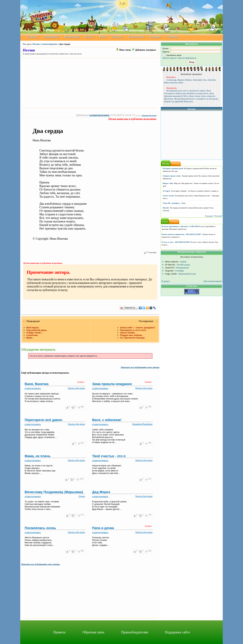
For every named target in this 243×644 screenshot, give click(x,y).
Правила (59, 632)
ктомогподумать (49, 44)
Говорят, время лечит (172, 176)
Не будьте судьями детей (173, 168)
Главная (32, 37)
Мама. (30, 338)
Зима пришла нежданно (112, 384)
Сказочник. (32, 335)
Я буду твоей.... (35, 333)
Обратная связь (93, 632)
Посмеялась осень (40, 528)
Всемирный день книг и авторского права (186, 91)
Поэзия (36, 44)
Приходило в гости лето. (133, 330)
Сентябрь (180, 271)
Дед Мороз (101, 492)
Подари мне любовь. (131, 335)
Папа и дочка (103, 528)
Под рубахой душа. (37, 330)
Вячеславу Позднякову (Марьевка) (54, 492)
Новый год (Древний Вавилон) (178, 101)
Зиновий (212, 80)
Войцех (188, 80)
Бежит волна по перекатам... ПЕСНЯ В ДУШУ (181, 234)
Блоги (89, 37)
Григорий (197, 80)
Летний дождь (183, 265)
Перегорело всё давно (43, 420)
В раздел (166, 281)
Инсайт (166, 208)
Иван (166, 83)
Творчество (136, 37)
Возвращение (182, 268)
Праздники (51, 37)
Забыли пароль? (170, 58)
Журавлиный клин (187, 274)
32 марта (167, 191)
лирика (183, 262)
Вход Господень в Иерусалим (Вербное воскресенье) (187, 92)
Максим (174, 83)
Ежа (205, 80)
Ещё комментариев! (213, 281)
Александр (171, 80)
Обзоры (117, 37)
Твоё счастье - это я (109, 456)
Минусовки (72, 37)
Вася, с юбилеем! (107, 420)
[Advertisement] (90, 83)
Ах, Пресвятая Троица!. (133, 338)
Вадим (181, 80)
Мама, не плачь (38, 456)
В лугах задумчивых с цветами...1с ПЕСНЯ (180, 226)
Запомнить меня (172, 55)
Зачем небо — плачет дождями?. (138, 328)
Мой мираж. (33, 328)
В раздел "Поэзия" (214, 216)
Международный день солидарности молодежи (196, 99)
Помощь (172, 37)
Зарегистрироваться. (187, 58)
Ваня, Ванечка (37, 384)
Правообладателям (135, 632)
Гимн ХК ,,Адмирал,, (172, 203)
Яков (181, 83)
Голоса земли (168, 196)
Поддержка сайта (177, 632)
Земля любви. (128, 333)
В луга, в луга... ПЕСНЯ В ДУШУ (176, 242)
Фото (102, 37)
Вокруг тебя (168, 183)
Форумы (155, 37)
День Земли (195, 96)
